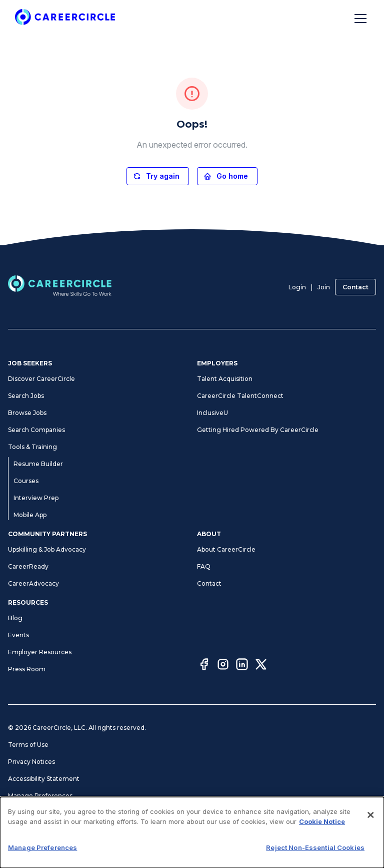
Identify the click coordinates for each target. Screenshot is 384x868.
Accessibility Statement (44, 779)
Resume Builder (38, 464)
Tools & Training (32, 447)
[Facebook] (204, 666)
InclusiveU (212, 413)
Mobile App (30, 515)
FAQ (204, 566)
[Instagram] (223, 666)
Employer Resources (40, 652)
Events (18, 635)
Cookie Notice (322, 821)
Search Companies (36, 430)
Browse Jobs (27, 413)
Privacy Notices (31, 762)
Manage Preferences (40, 796)
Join (324, 287)
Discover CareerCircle (41, 379)
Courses (26, 481)
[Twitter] (261, 666)
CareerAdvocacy (33, 583)
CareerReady (28, 566)
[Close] (370, 815)
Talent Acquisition (225, 379)
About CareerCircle (226, 549)
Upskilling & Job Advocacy (47, 549)
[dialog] (192, 832)
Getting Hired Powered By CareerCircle (258, 430)
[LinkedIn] (242, 666)
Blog (15, 618)
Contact (355, 287)
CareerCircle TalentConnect (240, 396)
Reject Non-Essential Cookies (315, 847)
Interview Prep (36, 498)
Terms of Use (28, 745)
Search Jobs (26, 396)
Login (297, 287)
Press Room (27, 669)
